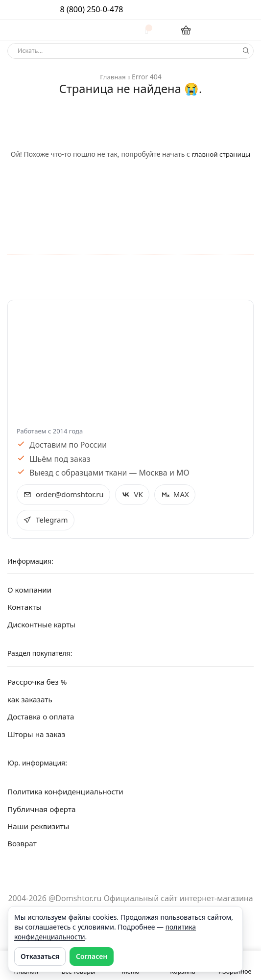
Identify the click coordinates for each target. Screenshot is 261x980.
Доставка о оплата (42, 720)
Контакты (25, 609)
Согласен (92, 956)
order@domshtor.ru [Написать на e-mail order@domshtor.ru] (66, 495)
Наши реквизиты (40, 831)
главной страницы (221, 154)
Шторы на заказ (37, 738)
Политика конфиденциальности (68, 795)
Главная (113, 77)
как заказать (31, 702)
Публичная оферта (43, 813)
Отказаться (40, 956)
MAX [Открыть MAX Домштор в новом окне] (180, 495)
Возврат (23, 849)
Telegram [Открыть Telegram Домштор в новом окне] (47, 521)
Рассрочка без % (38, 684)
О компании (30, 591)
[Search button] (246, 51)
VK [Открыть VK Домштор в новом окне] (137, 495)
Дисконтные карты (43, 627)
